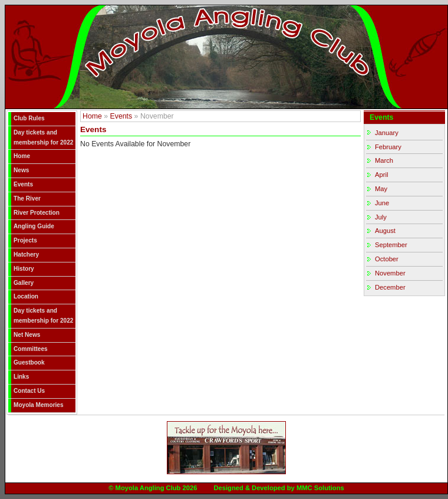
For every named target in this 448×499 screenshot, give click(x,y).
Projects (25, 240)
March (384, 160)
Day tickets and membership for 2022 (43, 137)
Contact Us (29, 391)
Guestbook (29, 362)
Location (26, 296)
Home (22, 156)
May (381, 189)
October (387, 259)
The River (27, 198)
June (382, 203)
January (387, 133)
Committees (31, 349)
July (381, 217)
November (390, 273)
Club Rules (29, 118)
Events (23, 184)
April (381, 175)
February (388, 147)
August (385, 231)
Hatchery (26, 255)
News (21, 170)
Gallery (24, 283)
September (391, 245)
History (24, 269)
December (390, 287)
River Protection (37, 213)
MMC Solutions (320, 488)
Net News (27, 335)
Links (21, 377)
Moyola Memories (39, 405)
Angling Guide (34, 226)
